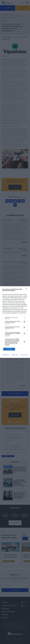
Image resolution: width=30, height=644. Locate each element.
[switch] (24, 322)
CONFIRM (9, 349)
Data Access (15, 355)
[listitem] (15, 318)
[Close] (27, 289)
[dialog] (15, 322)
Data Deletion (6, 355)
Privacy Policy (24, 355)
